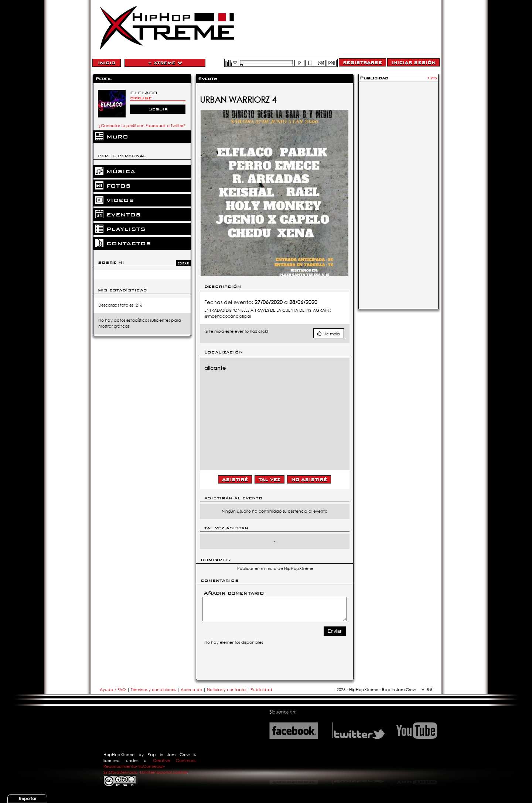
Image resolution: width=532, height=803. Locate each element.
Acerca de (191, 690)
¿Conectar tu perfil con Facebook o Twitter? (142, 126)
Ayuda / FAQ (113, 690)
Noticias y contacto (227, 690)
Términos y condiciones (153, 690)
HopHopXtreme (119, 755)
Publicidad (261, 690)
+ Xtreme (165, 63)
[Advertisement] (398, 195)
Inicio (107, 63)
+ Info (432, 78)
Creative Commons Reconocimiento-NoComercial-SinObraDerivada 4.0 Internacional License (150, 766)
